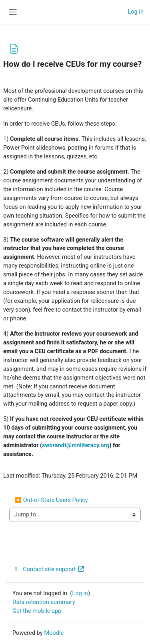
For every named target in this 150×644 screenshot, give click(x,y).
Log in (136, 12)
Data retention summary (44, 602)
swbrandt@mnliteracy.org (76, 445)
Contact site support (49, 569)
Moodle (54, 633)
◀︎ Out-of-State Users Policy (51, 500)
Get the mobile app (37, 611)
